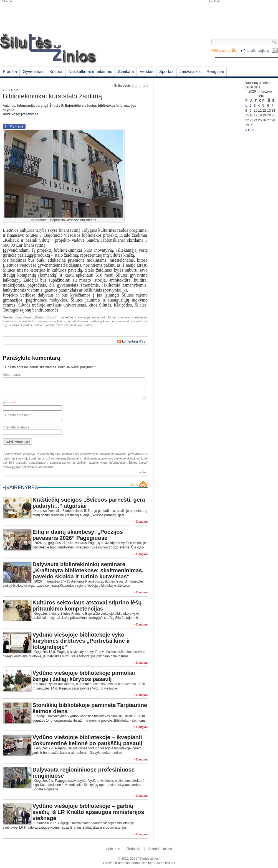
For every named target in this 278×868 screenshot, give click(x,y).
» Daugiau (141, 522)
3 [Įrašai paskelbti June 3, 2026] (255, 106)
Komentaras (12, 375)
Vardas (9, 403)
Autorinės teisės (160, 849)
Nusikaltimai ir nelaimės (90, 71)
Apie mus (113, 849)
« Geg (250, 130)
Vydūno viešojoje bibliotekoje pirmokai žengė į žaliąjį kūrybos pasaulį (84, 676)
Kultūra (56, 71)
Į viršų (142, 472)
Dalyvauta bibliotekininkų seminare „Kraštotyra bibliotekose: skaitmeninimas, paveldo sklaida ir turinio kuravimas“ (88, 570)
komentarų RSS (134, 341)
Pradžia (10, 71)
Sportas (166, 71)
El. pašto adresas (17, 415)
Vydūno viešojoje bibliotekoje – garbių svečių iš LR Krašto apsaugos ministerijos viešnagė (88, 812)
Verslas (147, 71)
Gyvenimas (33, 71)
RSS (134, 485)
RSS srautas (221, 51)
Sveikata (126, 71)
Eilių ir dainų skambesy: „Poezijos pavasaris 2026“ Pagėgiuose (78, 535)
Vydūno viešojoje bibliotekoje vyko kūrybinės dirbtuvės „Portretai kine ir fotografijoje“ (81, 641)
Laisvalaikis (190, 71)
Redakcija (134, 849)
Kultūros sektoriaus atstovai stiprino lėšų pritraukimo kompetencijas (87, 606)
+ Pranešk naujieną (255, 51)
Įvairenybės (30, 114)
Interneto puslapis (16, 427)
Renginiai (215, 71)
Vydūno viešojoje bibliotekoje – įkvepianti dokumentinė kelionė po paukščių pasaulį (87, 740)
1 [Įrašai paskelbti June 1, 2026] (246, 106)
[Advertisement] (243, 17)
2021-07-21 (11, 90)
